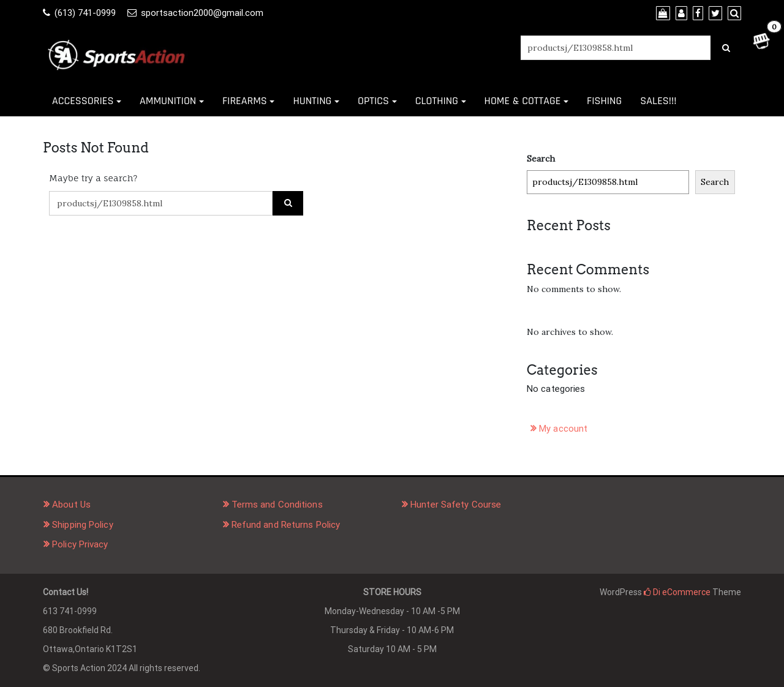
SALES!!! (658, 101)
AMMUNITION (168, 101)
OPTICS (373, 101)
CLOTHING (437, 101)
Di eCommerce (677, 592)
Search (541, 159)
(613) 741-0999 (85, 13)
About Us (71, 505)
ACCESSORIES (83, 101)
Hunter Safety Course (456, 505)
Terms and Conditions (277, 505)
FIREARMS (245, 101)
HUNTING (312, 101)
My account (563, 429)
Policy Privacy (80, 544)
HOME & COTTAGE (523, 101)
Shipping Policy (83, 525)
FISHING (604, 101)
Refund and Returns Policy (286, 525)
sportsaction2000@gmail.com (202, 13)
